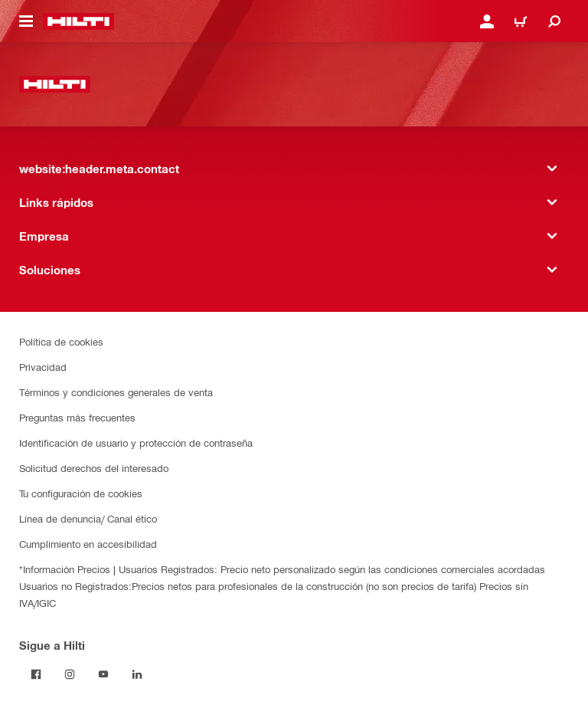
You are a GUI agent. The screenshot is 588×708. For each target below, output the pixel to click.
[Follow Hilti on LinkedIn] (137, 674)
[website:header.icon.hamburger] (26, 21)
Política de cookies (61, 341)
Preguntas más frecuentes (77, 417)
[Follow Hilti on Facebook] (36, 674)
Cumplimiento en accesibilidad (88, 544)
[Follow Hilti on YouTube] (103, 674)
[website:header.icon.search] (554, 21)
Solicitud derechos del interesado (94, 468)
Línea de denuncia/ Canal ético (88, 518)
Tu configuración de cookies (81, 493)
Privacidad (43, 367)
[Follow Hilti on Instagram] (70, 674)
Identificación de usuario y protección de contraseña (136, 442)
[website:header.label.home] (78, 21)
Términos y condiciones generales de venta (116, 392)
